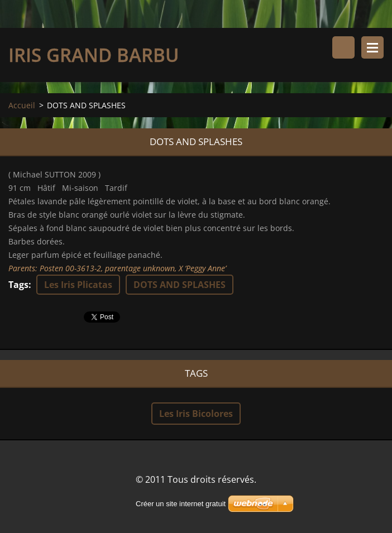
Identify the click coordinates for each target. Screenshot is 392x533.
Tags (18, 285)
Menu (372, 47)
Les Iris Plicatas (78, 285)
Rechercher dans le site (343, 47)
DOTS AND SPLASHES (180, 285)
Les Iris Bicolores (196, 414)
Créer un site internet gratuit (181, 504)
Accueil (22, 105)
